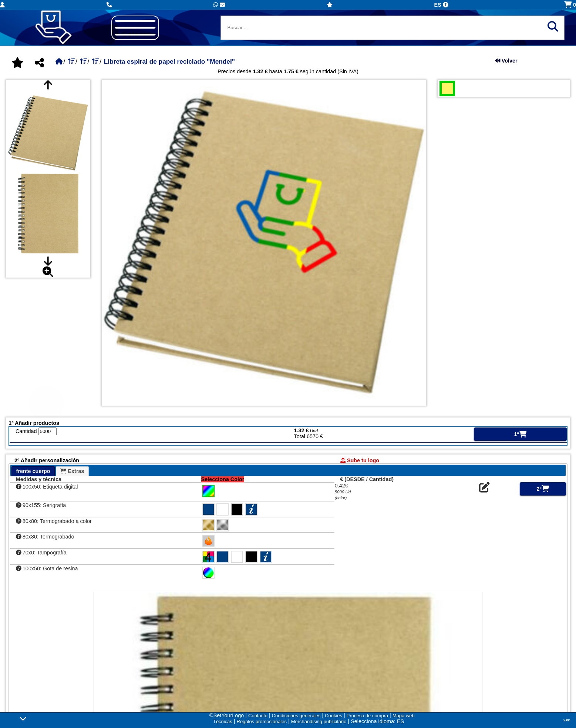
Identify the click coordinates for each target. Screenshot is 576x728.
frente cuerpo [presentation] (33, 471)
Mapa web (404, 716)
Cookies (334, 716)
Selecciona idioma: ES (377, 721)
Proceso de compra (367, 716)
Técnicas (223, 722)
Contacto (258, 716)
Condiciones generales (296, 716)
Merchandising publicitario (319, 722)
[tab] (33, 471)
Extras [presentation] (72, 471)
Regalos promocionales (262, 722)
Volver (506, 61)
